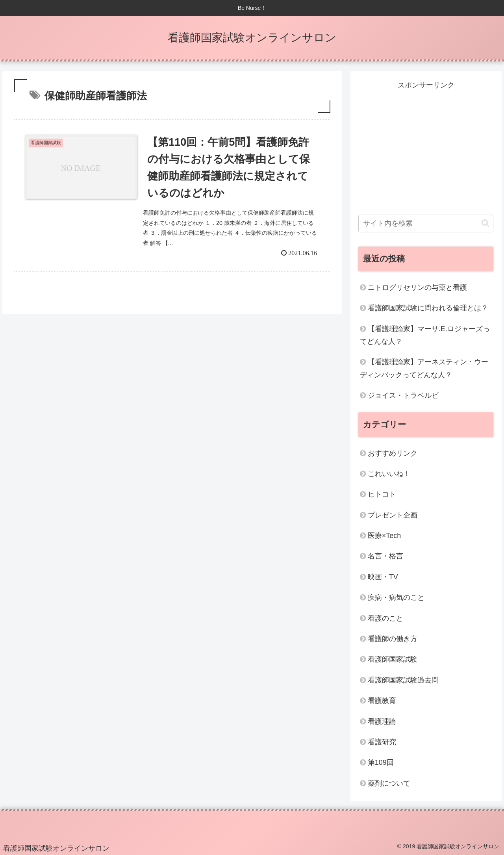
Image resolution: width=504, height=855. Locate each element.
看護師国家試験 (393, 659)
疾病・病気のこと (396, 597)
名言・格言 (385, 556)
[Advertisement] (426, 147)
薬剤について (389, 783)
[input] (426, 223)
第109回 (381, 762)
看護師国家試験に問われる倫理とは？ (428, 308)
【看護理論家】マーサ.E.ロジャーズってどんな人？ (425, 335)
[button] (485, 223)
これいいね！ (389, 474)
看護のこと (385, 618)
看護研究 (382, 742)
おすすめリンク (393, 453)
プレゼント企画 (393, 515)
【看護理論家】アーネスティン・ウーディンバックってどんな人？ (424, 368)
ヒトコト (382, 494)
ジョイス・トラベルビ (403, 395)
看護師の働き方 (393, 639)
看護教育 (382, 701)
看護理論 (382, 721)
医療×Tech (384, 536)
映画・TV (383, 577)
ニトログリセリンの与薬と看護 (417, 287)
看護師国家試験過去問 (403, 680)
